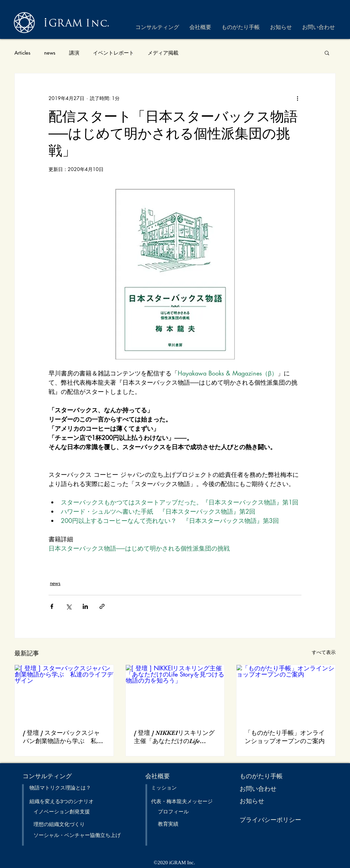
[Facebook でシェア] (52, 606)
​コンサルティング (47, 776)
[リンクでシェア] (102, 606)
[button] (327, 53)
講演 (74, 53)
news (50, 53)
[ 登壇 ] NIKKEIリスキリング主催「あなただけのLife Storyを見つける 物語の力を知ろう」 (174, 737)
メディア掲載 (163, 53)
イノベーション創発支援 (62, 812)
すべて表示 (324, 652)
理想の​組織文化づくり (59, 824)
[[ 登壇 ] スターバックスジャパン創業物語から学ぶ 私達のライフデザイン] (64, 693)
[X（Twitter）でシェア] (69, 606)
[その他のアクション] (297, 98)
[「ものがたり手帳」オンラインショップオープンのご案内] (286, 693)
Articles (22, 53)
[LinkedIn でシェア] (85, 606)
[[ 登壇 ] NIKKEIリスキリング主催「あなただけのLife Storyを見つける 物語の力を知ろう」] (175, 693)
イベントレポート (113, 53)
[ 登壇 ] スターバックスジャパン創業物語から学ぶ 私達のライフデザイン (63, 737)
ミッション (164, 788)
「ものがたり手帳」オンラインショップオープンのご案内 (285, 737)
